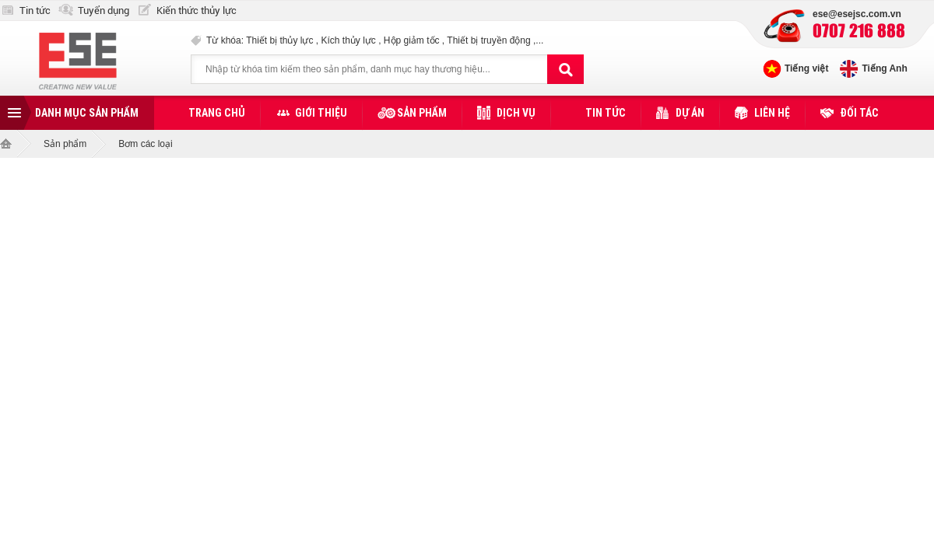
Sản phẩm (422, 113)
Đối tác (859, 113)
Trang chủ (217, 113)
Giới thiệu (321, 113)
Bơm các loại (145, 144)
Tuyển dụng (104, 10)
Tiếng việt (806, 68)
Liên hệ (772, 113)
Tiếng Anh (884, 68)
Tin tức (35, 10)
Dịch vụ (516, 113)
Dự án (690, 113)
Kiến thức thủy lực (197, 10)
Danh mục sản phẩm (87, 113)
